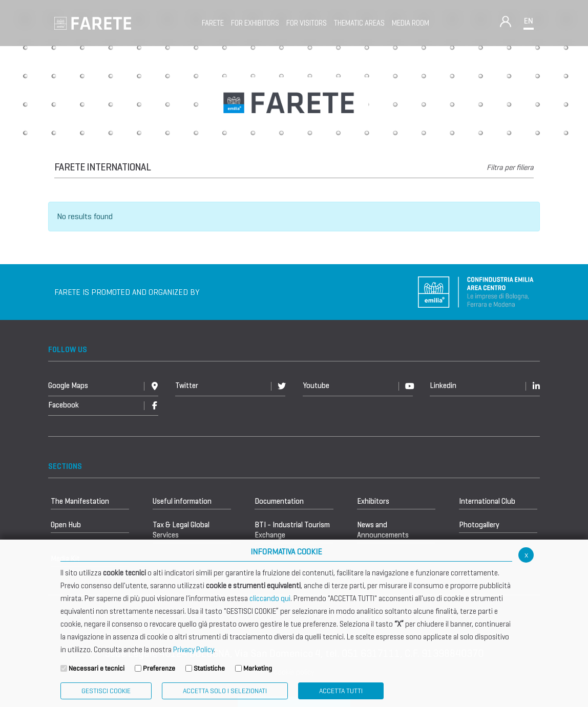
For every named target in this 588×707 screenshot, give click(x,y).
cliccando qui (270, 598)
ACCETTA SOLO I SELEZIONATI (225, 691)
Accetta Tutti (341, 691)
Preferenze (159, 668)
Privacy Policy (193, 650)
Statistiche (209, 668)
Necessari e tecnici (97, 668)
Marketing (258, 668)
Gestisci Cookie (106, 691)
